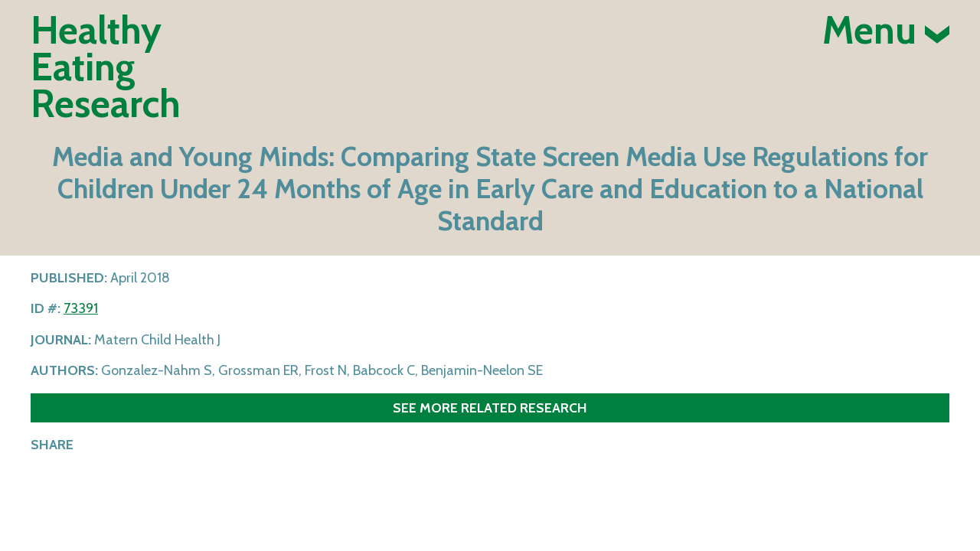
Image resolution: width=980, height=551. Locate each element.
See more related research (490, 408)
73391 (81, 308)
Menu (886, 31)
